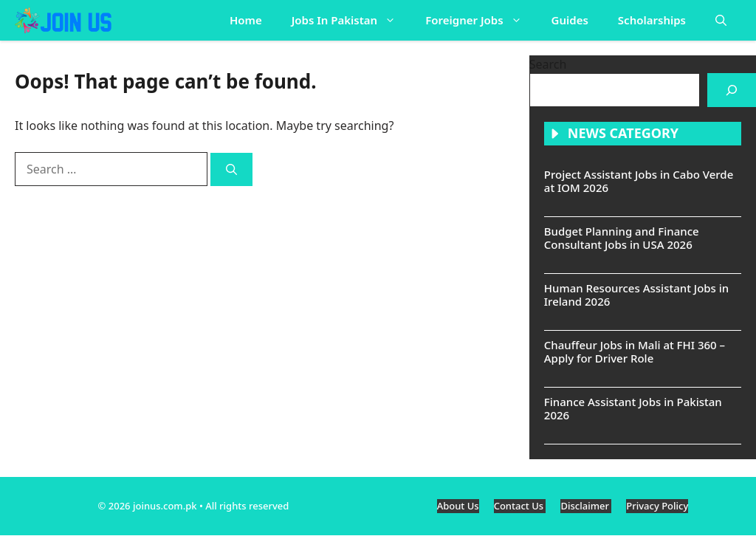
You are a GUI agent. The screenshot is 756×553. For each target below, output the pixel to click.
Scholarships (652, 20)
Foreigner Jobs (481, 20)
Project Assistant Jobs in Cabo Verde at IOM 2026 (639, 181)
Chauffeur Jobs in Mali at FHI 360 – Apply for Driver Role (635, 351)
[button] (721, 20)
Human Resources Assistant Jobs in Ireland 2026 (636, 295)
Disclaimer (586, 506)
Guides (570, 20)
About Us (458, 506)
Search (548, 64)
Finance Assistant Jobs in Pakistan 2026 (633, 408)
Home (246, 20)
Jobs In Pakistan (351, 20)
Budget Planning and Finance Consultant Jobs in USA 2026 (622, 238)
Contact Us (520, 506)
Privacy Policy (657, 506)
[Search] (231, 169)
